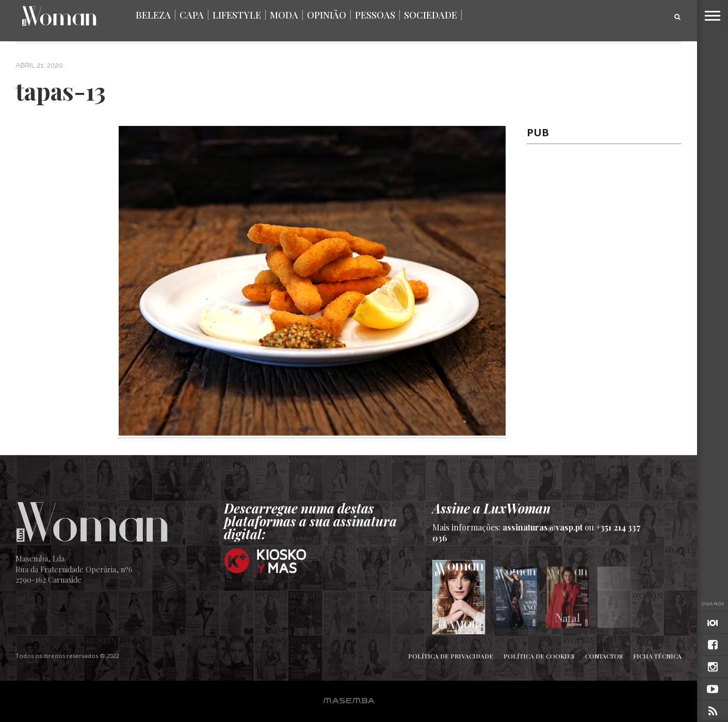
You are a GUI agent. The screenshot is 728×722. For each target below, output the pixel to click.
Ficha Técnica (657, 656)
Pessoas (375, 15)
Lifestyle (237, 15)
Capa (192, 15)
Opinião (327, 15)
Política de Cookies (539, 656)
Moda (284, 15)
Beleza (153, 15)
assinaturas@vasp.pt (543, 527)
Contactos (604, 656)
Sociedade (431, 15)
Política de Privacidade (451, 656)
